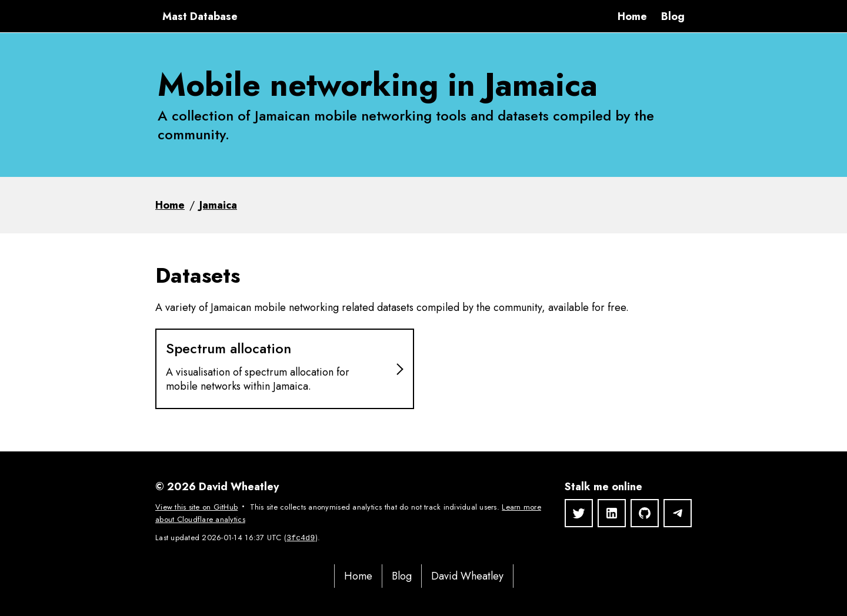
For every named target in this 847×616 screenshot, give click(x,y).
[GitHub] (645, 513)
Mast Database (200, 16)
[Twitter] (579, 513)
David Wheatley (467, 576)
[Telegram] (678, 513)
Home (632, 16)
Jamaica (218, 205)
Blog (673, 16)
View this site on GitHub (196, 507)
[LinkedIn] (612, 513)
